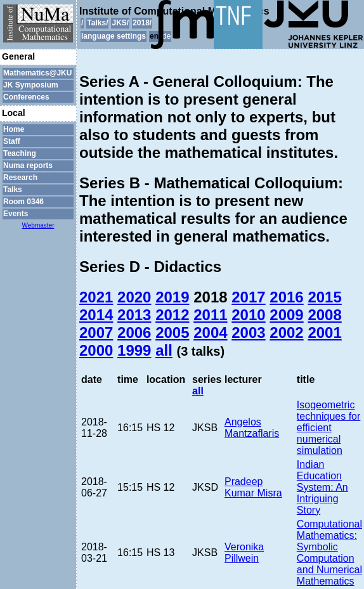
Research (20, 178)
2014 (96, 315)
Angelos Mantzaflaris (252, 428)
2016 (286, 297)
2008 (324, 315)
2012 (172, 315)
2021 (96, 297)
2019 (172, 297)
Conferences (26, 97)
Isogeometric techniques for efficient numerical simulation (329, 428)
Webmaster (38, 225)
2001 (324, 333)
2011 (210, 315)
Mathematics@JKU (37, 73)
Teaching (20, 153)
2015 (324, 297)
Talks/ (97, 23)
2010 (248, 315)
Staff (12, 141)
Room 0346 (23, 202)
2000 (96, 350)
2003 (248, 333)
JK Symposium (31, 85)
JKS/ (120, 23)
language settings (114, 36)
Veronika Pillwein (244, 553)
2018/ (142, 23)
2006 (134, 333)
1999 (134, 350)
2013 (134, 315)
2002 (286, 333)
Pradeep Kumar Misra (253, 487)
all (164, 350)
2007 (96, 333)
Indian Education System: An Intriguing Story (322, 487)
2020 (134, 297)
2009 (286, 315)
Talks (13, 190)
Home (14, 129)
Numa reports (28, 165)
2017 (248, 297)
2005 (172, 333)
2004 (210, 333)
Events (16, 214)
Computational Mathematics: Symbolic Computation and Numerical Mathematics (329, 553)
